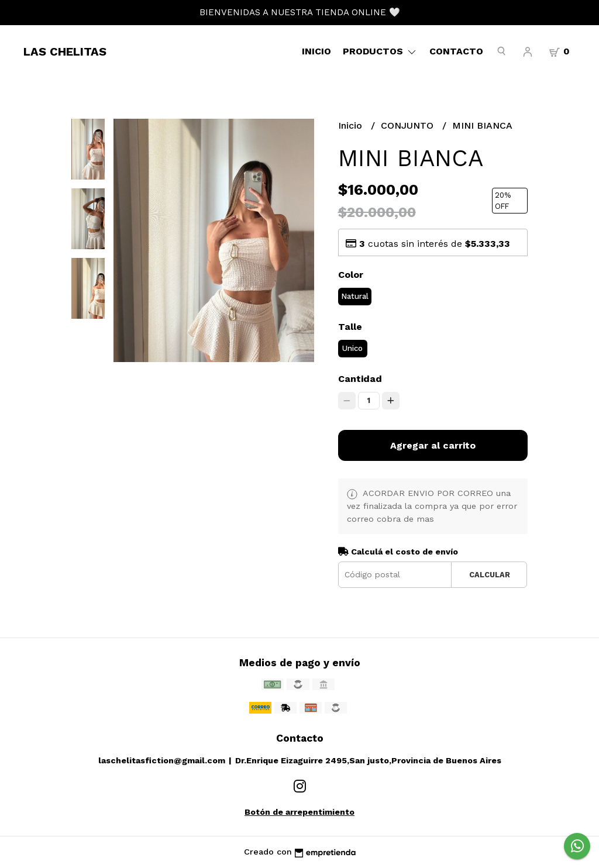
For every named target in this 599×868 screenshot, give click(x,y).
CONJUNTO (409, 125)
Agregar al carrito (433, 445)
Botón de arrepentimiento (299, 812)
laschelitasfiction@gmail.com (162, 760)
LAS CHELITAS (65, 51)
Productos (380, 51)
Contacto (456, 51)
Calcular (490, 575)
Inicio (316, 51)
